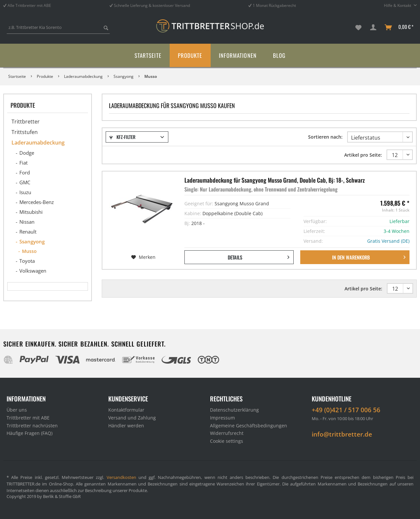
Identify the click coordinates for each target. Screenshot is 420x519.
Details (259, 256)
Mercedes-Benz (37, 202)
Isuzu (25, 192)
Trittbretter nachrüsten (32, 426)
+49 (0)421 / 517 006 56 (346, 410)
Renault (28, 232)
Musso (29, 251)
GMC (25, 182)
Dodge (27, 153)
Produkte (23, 105)
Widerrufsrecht (227, 433)
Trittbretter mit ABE (28, 418)
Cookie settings (227, 441)
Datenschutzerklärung (234, 410)
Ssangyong (32, 241)
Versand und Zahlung (132, 418)
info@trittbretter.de (342, 434)
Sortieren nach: (325, 137)
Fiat (23, 163)
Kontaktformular (126, 410)
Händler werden (126, 426)
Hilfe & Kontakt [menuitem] (398, 5)
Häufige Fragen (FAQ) (30, 433)
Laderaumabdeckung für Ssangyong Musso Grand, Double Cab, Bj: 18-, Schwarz (275, 180)
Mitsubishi (31, 212)
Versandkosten (121, 477)
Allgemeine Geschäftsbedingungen (249, 426)
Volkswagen (33, 271)
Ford (25, 172)
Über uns (17, 410)
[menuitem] (58, 30)
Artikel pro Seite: (363, 155)
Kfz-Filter (122, 137)
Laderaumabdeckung (38, 143)
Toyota (27, 261)
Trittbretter (26, 122)
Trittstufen (25, 132)
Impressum (222, 418)
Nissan (27, 222)
